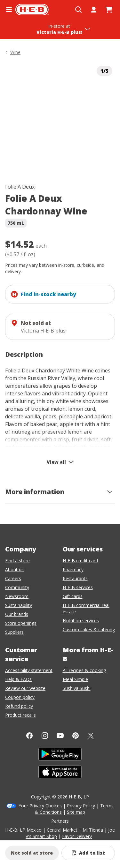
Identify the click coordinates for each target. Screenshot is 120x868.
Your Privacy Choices (40, 806)
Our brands (17, 614)
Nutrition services (81, 621)
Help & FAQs (18, 679)
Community (17, 587)
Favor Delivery (77, 836)
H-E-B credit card (80, 561)
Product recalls (20, 715)
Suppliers (14, 632)
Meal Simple (75, 679)
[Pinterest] (76, 736)
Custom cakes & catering (89, 629)
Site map (76, 812)
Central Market (62, 830)
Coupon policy (20, 697)
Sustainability (19, 605)
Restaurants (75, 578)
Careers (13, 578)
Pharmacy (73, 569)
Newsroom (17, 596)
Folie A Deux (20, 187)
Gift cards (73, 596)
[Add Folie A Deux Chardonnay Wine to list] (88, 853)
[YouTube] (60, 736)
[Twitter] (91, 736)
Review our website (25, 688)
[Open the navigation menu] (9, 10)
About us (14, 569)
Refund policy (19, 706)
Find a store (17, 561)
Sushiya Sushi (77, 688)
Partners (60, 821)
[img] (60, 118)
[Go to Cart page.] (109, 10)
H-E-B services (78, 587)
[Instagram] (45, 736)
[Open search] (78, 10)
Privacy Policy (81, 806)
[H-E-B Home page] (32, 10)
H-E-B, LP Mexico (23, 830)
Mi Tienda (93, 830)
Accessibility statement (29, 670)
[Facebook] (29, 736)
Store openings (21, 623)
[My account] (94, 10)
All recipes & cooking (84, 670)
